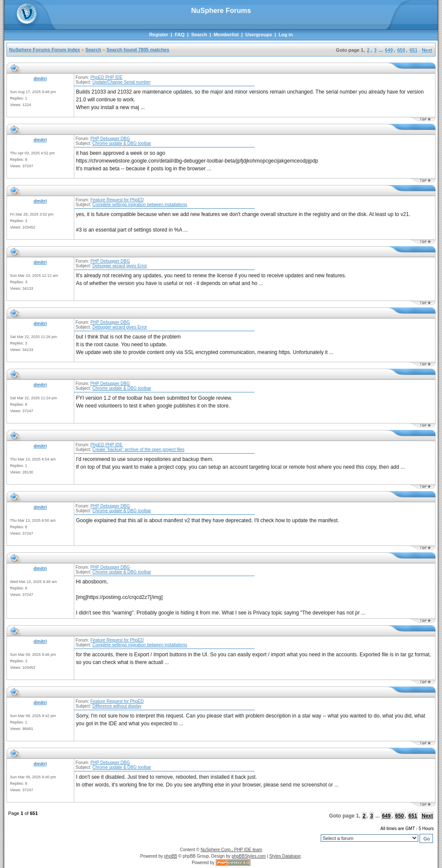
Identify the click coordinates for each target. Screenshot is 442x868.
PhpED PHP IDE (106, 77)
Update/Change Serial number (122, 82)
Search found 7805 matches (138, 50)
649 (389, 50)
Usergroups (259, 34)
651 (414, 50)
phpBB (170, 856)
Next (427, 50)
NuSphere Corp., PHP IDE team (232, 850)
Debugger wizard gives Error (120, 266)
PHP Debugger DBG (110, 139)
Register (159, 34)
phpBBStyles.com (249, 856)
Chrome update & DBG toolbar (122, 143)
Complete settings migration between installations (140, 205)
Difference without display (117, 706)
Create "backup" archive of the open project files (138, 450)
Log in (286, 34)
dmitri (40, 78)
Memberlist (226, 34)
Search (199, 34)
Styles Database (285, 856)
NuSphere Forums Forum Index (44, 50)
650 (401, 50)
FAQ (180, 34)
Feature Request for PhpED (117, 200)
